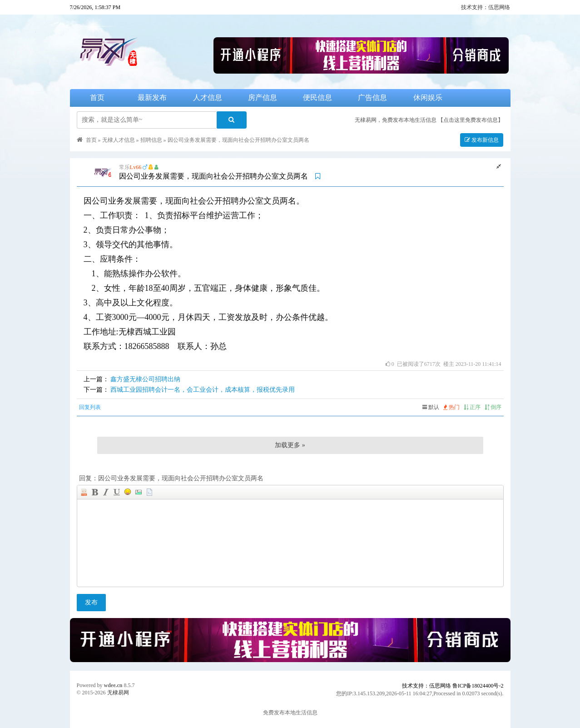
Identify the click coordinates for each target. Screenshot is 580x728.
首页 (97, 97)
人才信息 (208, 97)
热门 (451, 407)
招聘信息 (151, 140)
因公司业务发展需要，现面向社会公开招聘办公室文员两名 (238, 140)
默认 (431, 407)
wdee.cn (113, 685)
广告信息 (372, 97)
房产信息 (263, 97)
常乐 (124, 167)
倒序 (493, 407)
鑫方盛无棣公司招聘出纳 (145, 379)
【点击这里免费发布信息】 (471, 120)
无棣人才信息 (119, 140)
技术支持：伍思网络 (486, 7)
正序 (472, 407)
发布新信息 (482, 140)
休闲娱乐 (428, 97)
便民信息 (317, 97)
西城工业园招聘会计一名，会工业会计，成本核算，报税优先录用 (203, 390)
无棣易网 (118, 693)
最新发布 (152, 97)
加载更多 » (290, 445)
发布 (91, 602)
